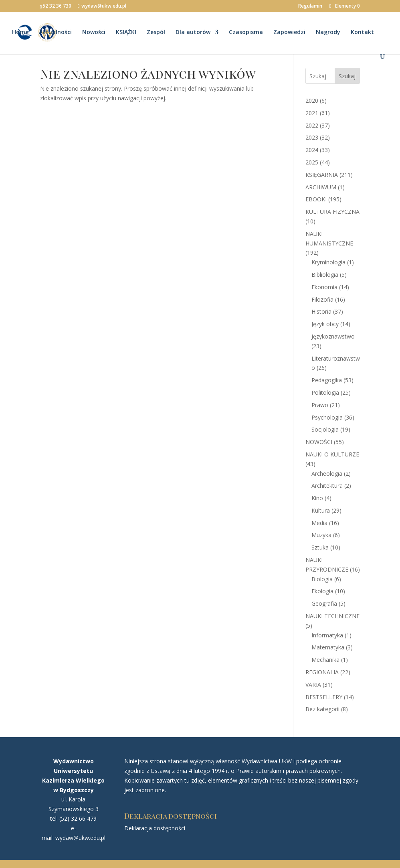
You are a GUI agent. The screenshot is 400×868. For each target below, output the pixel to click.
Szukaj (347, 76)
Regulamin (310, 6)
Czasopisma (246, 33)
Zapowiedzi (289, 33)
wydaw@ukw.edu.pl (80, 838)
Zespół (156, 33)
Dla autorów (193, 33)
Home (20, 33)
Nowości (94, 33)
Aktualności (55, 33)
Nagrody (328, 33)
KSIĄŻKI (126, 33)
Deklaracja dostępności (155, 828)
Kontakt (362, 33)
